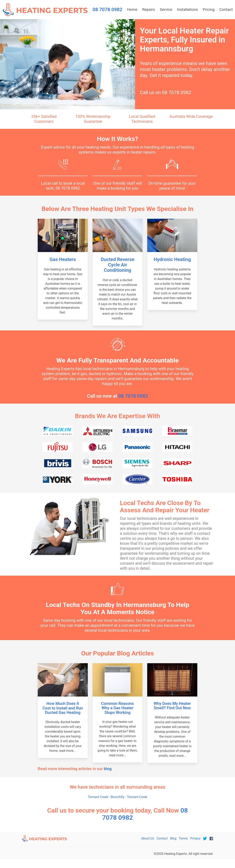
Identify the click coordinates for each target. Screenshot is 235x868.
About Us (148, 838)
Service (166, 9)
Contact (162, 838)
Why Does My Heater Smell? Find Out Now (172, 706)
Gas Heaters (63, 259)
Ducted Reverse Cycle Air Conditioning (118, 265)
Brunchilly (117, 797)
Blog (173, 838)
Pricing (209, 9)
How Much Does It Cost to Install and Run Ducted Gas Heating (63, 708)
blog (108, 769)
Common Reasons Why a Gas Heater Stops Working (117, 708)
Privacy (195, 838)
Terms (183, 838)
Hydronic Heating (172, 259)
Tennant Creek (98, 797)
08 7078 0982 (177, 93)
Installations (187, 9)
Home (132, 9)
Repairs (149, 9)
